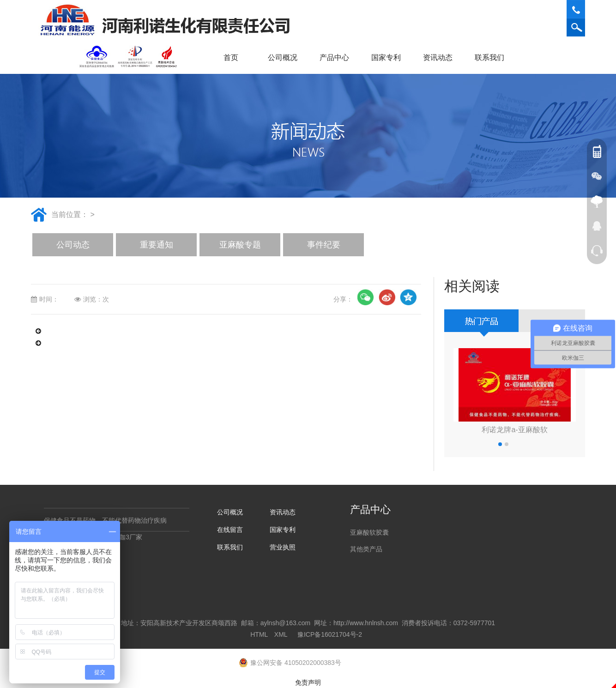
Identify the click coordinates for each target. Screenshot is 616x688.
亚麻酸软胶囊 (369, 532)
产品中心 (338, 57)
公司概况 (286, 57)
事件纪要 (324, 245)
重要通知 (157, 245)
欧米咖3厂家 (124, 537)
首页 (231, 57)
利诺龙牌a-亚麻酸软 (514, 430)
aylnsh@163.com (285, 623)
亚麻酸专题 (240, 245)
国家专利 (386, 57)
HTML (259, 634)
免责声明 (308, 682)
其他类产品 (366, 549)
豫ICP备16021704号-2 (330, 634)
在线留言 (230, 530)
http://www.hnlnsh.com (366, 623)
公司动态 (73, 245)
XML (281, 634)
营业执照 (283, 547)
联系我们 (493, 57)
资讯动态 (441, 57)
